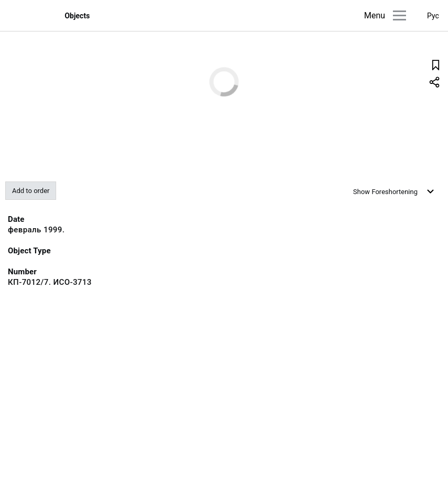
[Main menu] (399, 15)
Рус (433, 16)
